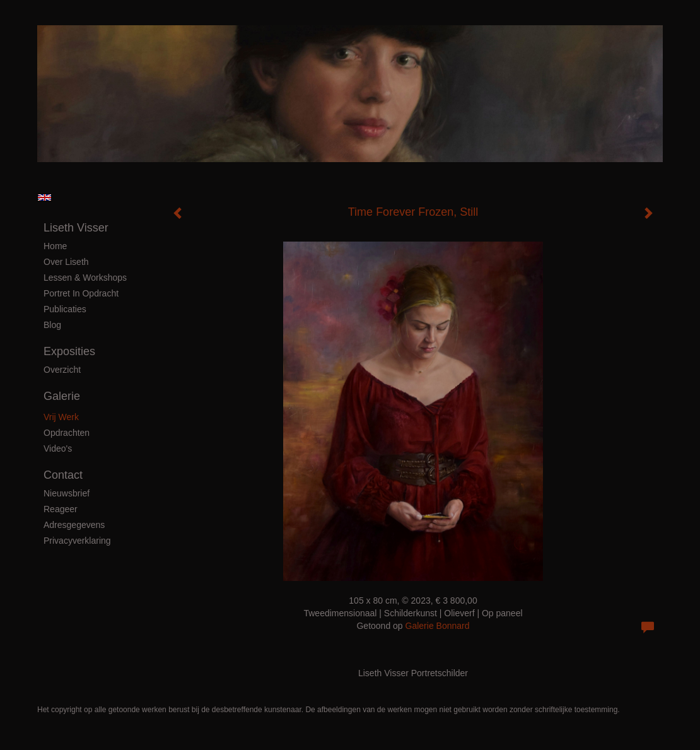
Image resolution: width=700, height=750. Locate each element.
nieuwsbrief (67, 493)
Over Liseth (66, 262)
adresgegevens (74, 525)
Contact (63, 475)
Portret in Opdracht (81, 293)
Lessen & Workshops (85, 278)
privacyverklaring (77, 541)
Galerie (62, 396)
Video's (58, 448)
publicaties (65, 309)
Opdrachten (67, 433)
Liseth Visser (76, 228)
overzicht (62, 370)
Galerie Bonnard (438, 626)
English (44, 197)
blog (52, 325)
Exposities (69, 351)
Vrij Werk (61, 417)
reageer (61, 509)
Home (55, 246)
